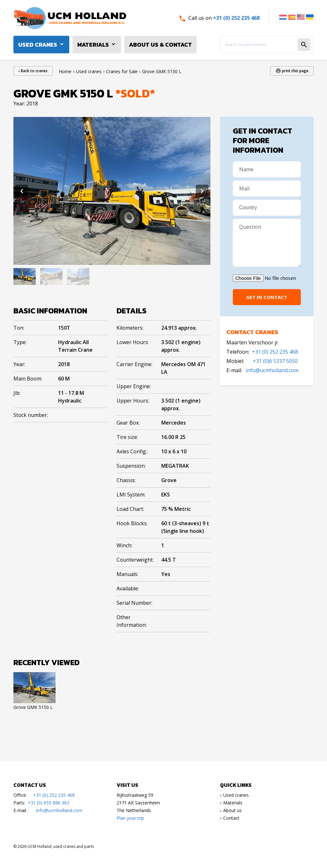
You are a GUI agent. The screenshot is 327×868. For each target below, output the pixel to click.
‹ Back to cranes (33, 71)
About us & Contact (160, 45)
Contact (231, 818)
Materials (93, 45)
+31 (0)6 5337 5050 (275, 361)
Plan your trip (130, 818)
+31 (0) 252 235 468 (236, 18)
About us (232, 810)
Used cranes (38, 45)
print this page (295, 71)
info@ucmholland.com (272, 370)
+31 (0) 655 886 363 (49, 803)
